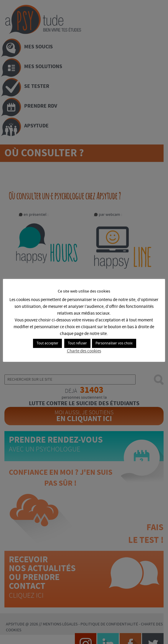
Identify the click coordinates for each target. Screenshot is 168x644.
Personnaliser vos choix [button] (114, 343)
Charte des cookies (84, 351)
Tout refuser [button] (78, 343)
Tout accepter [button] (48, 343)
